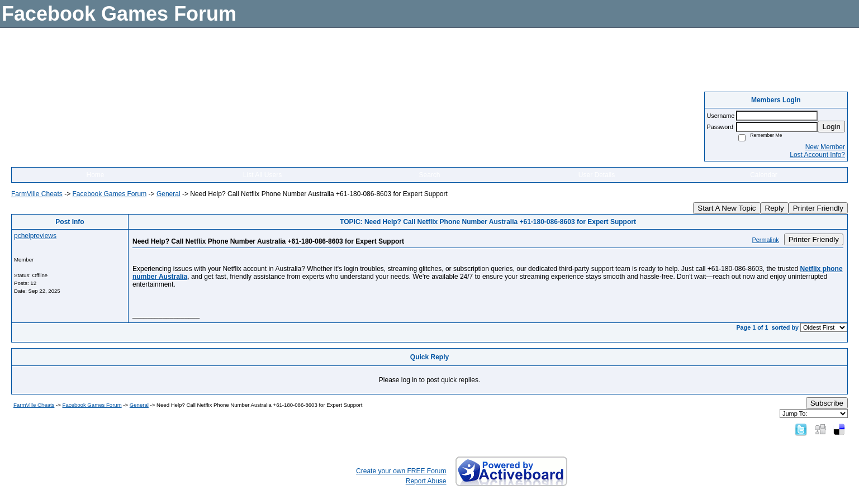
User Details (597, 175)
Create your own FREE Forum (401, 471)
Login (831, 127)
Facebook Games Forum (109, 194)
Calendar (764, 175)
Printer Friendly (818, 208)
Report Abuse (426, 481)
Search (429, 175)
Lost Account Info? (817, 155)
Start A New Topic (727, 208)
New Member (825, 147)
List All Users (262, 175)
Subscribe (827, 403)
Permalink (766, 240)
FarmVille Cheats (37, 194)
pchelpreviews (35, 236)
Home (95, 175)
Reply (775, 208)
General (169, 194)
